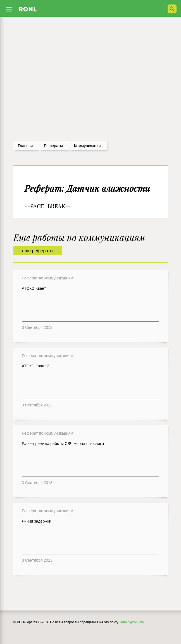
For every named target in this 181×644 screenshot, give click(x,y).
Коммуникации (87, 146)
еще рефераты (38, 251)
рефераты (53, 146)
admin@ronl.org (132, 622)
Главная (25, 146)
